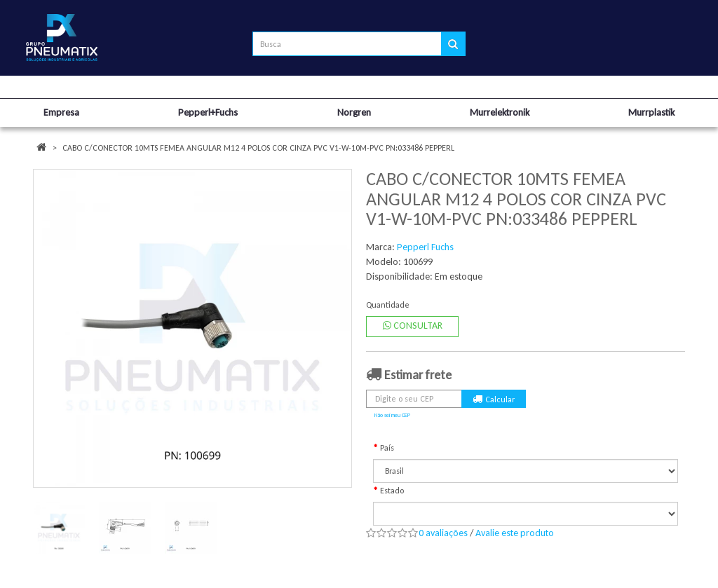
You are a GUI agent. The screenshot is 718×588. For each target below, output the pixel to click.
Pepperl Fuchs (425, 247)
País (387, 448)
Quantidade (388, 305)
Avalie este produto (515, 533)
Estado (392, 491)
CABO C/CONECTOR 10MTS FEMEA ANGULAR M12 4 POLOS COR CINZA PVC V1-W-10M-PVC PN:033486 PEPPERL (258, 148)
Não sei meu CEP (392, 415)
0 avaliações (443, 533)
